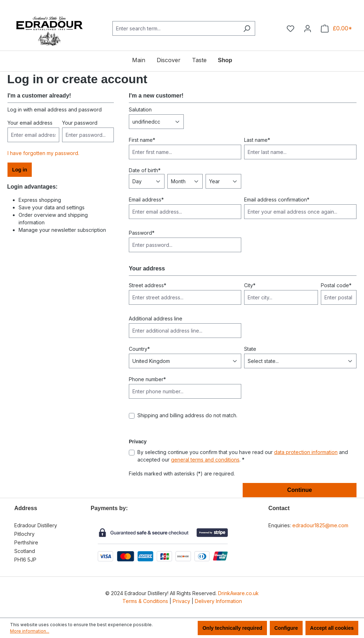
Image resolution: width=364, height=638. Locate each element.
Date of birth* (145, 170)
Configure (286, 628)
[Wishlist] (290, 29)
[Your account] (308, 29)
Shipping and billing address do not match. (187, 415)
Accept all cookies (332, 628)
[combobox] (176, 28)
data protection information (306, 452)
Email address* (146, 200)
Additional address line (156, 318)
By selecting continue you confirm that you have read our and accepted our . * (243, 456)
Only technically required (232, 628)
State (250, 349)
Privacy (181, 601)
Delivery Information (218, 601)
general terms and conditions (205, 460)
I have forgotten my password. (43, 153)
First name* (142, 140)
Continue (300, 490)
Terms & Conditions (145, 601)
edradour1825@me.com (320, 525)
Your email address (30, 123)
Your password (80, 123)
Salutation (140, 109)
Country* (139, 349)
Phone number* (147, 379)
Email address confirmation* (277, 200)
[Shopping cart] (337, 29)
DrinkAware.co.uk (238, 593)
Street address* (148, 285)
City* (250, 285)
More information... (30, 631)
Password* (142, 233)
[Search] (247, 28)
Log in (20, 170)
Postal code (336, 285)
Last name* (257, 140)
